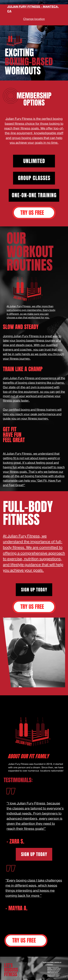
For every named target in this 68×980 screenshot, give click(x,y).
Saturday (49, 975)
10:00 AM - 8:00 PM (55, 967)
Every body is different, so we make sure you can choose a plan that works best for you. (31, 314)
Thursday (49, 971)
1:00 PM (57, 976)
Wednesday (50, 970)
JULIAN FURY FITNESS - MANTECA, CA (52, 963)
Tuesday (49, 968)
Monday (49, 967)
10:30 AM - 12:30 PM (55, 975)
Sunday (49, 976)
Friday (49, 972)
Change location (34, 19)
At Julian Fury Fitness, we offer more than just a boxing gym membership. (30, 308)
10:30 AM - (53, 976)
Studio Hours (50, 965)
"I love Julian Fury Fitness (26, 804)
